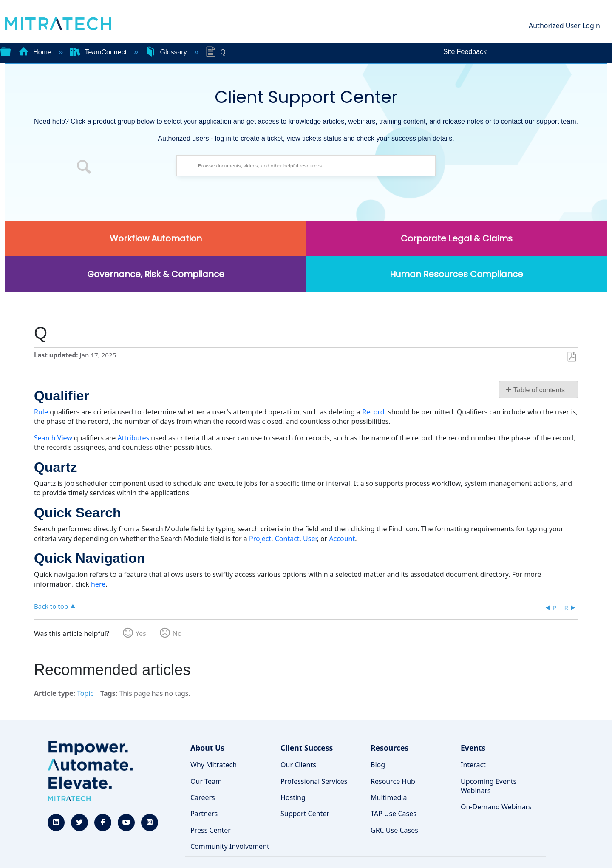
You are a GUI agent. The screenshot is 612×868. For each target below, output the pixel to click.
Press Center (211, 830)
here (98, 584)
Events (473, 748)
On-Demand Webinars (496, 807)
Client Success (307, 748)
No (177, 633)
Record (373, 412)
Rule (41, 412)
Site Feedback (465, 52)
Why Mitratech (214, 765)
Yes (141, 633)
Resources (390, 748)
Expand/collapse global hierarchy (6, 51)
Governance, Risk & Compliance (156, 274)
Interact (473, 765)
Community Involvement (230, 846)
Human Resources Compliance (456, 274)
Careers (203, 797)
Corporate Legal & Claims (457, 238)
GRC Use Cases (394, 830)
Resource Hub (393, 781)
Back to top (51, 606)
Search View (53, 438)
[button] (84, 168)
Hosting (293, 797)
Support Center (305, 814)
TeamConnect (99, 52)
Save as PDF (571, 357)
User (310, 539)
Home (36, 52)
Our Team (206, 781)
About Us (207, 748)
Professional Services (314, 781)
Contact (287, 539)
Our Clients (298, 765)
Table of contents (539, 390)
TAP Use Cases (394, 814)
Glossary (167, 52)
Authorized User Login (564, 26)
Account (342, 539)
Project (260, 539)
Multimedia (389, 797)
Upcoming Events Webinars (489, 786)
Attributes (133, 438)
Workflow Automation (156, 238)
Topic (85, 693)
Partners (204, 814)
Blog (378, 765)
